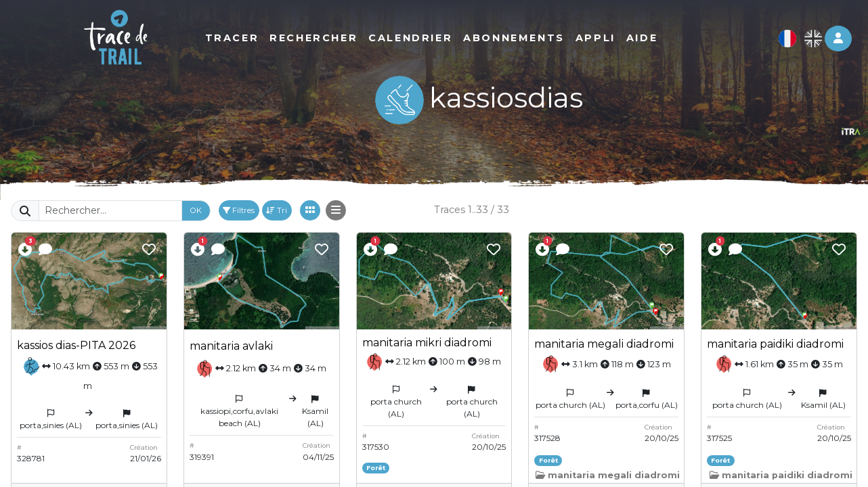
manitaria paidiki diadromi (775, 344)
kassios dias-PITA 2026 (76, 345)
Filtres (239, 210)
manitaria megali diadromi (604, 344)
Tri (277, 210)
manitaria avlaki (231, 346)
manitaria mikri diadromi (427, 343)
